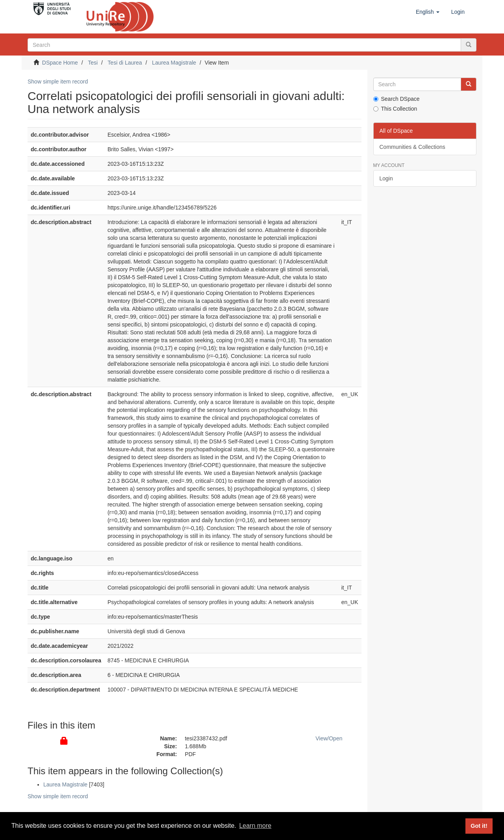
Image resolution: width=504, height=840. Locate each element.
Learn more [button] (255, 826)
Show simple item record (58, 82)
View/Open (329, 738)
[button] (428, 12)
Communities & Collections (412, 147)
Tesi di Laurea (125, 63)
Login (386, 178)
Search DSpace (397, 99)
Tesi (93, 63)
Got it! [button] (479, 826)
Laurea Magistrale (174, 63)
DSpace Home (60, 63)
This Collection (395, 109)
